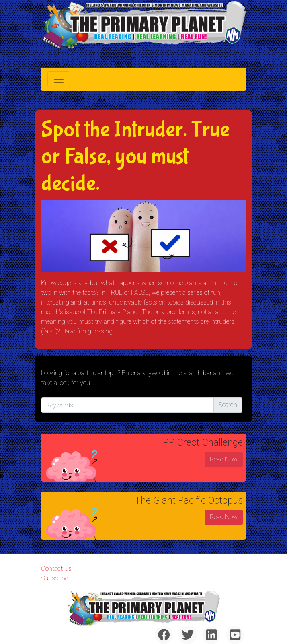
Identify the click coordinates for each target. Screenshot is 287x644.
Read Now (224, 459)
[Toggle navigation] (59, 79)
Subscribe (54, 578)
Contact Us (56, 569)
